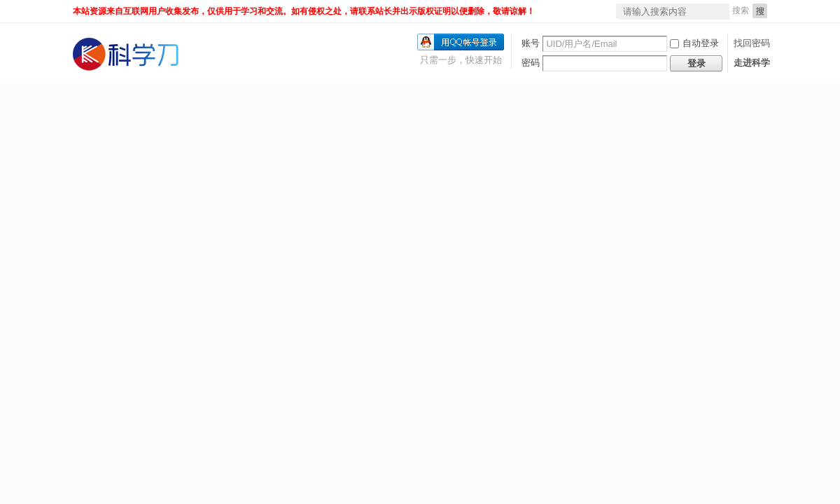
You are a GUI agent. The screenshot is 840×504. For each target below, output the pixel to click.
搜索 (741, 10)
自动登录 (694, 43)
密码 (531, 63)
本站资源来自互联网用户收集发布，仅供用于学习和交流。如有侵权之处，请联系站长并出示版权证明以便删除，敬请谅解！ (304, 11)
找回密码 (752, 43)
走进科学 (752, 63)
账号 (531, 43)
